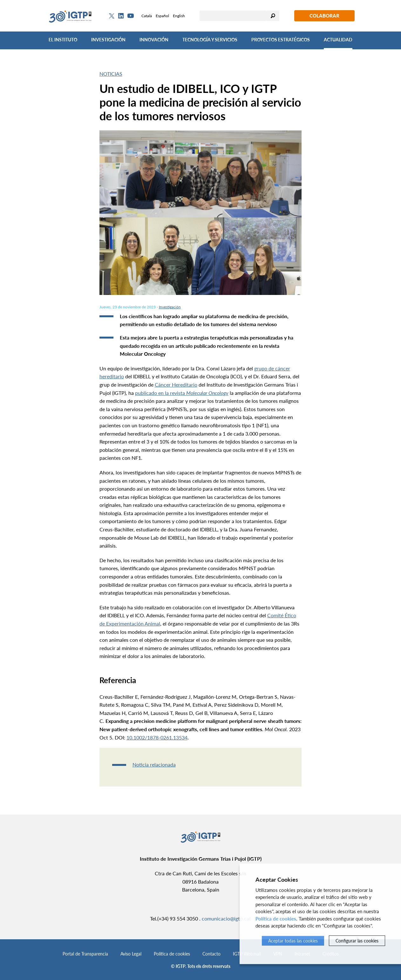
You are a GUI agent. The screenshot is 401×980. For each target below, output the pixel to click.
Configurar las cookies (357, 941)
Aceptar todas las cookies (293, 941)
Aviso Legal (131, 954)
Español (162, 16)
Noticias (111, 74)
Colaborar (324, 16)
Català (147, 16)
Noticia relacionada (154, 764)
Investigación (108, 40)
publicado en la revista (182, 393)
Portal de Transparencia (85, 954)
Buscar (273, 16)
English (179, 16)
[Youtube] (131, 16)
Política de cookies (172, 954)
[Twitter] (112, 16)
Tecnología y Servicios (210, 40)
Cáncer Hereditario (176, 385)
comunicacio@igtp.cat (226, 918)
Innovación (154, 40)
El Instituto (63, 40)
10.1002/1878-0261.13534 (157, 737)
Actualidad (338, 40)
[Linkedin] (121, 16)
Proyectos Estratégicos (281, 40)
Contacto (211, 954)
